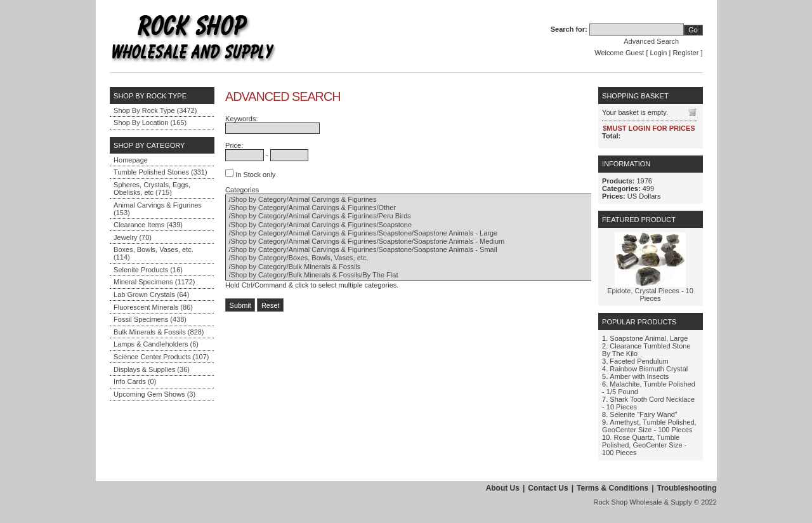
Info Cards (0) (135, 381)
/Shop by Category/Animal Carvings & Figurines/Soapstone (427, 225)
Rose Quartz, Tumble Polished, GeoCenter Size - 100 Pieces (644, 445)
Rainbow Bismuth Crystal (649, 369)
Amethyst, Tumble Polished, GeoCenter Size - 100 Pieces (649, 426)
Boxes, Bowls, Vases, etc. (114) (154, 253)
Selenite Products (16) (148, 270)
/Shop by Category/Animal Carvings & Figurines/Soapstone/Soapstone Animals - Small (427, 250)
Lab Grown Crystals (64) (151, 295)
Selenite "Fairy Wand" (643, 414)
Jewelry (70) (133, 237)
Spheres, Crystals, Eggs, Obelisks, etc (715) (152, 189)
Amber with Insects (639, 376)
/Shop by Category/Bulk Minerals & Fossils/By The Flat (427, 275)
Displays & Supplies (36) (152, 369)
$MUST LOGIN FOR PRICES (649, 128)
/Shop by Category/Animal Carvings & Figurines (427, 200)
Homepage (131, 160)
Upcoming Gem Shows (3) (154, 394)
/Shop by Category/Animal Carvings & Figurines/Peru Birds (427, 216)
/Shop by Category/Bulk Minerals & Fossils (427, 267)
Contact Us (548, 488)
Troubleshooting (687, 488)
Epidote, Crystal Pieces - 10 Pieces (650, 295)
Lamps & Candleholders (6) (156, 344)
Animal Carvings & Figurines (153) (158, 209)
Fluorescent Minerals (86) (153, 307)
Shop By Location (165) (150, 122)
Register (685, 53)
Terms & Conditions (612, 488)
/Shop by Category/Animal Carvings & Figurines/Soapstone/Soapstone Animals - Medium (427, 242)
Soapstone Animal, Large (649, 338)
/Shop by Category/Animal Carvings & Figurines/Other (427, 208)
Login (659, 53)
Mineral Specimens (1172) (154, 282)
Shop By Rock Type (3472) (155, 110)
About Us (503, 488)
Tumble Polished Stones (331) (160, 172)
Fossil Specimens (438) (150, 319)
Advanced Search (651, 41)
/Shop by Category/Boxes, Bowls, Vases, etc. (427, 258)
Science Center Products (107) (161, 357)
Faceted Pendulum (639, 361)
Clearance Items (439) (148, 225)
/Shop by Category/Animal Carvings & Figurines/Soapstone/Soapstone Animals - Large (427, 233)
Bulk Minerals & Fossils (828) (159, 332)
